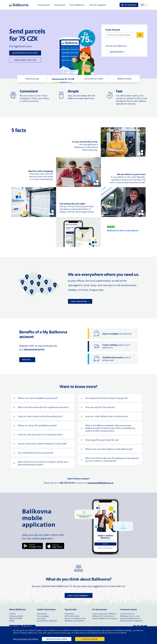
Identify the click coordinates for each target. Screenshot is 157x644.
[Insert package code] (121, 35)
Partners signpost (98, 5)
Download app (32, 79)
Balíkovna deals (124, 79)
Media (12, 621)
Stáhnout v (56, 545)
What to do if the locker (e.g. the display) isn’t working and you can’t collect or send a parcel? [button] (112, 459)
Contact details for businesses (105, 618)
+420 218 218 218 (127, 614)
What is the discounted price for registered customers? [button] (43, 407)
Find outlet (41, 618)
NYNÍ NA (32, 545)
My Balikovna (130, 5)
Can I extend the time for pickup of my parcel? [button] (106, 398)
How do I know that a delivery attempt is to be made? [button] (42, 444)
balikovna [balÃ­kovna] (23, 5)
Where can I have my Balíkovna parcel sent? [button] (38, 398)
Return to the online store (75, 618)
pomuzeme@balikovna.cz (101, 483)
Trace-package (43, 616)
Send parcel (60, 5)
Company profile (16, 616)
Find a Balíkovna (77, 5)
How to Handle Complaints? (131, 621)
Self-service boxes (72, 616)
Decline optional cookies (57, 639)
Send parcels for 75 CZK (63, 79)
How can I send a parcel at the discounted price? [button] (40, 416)
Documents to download (47, 621)
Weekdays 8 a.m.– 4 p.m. (130, 616)
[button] (80, 301)
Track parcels (44, 5)
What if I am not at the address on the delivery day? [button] (109, 449)
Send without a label (94, 79)
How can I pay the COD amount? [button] (100, 407)
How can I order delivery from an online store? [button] (107, 416)
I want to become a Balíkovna (104, 614)
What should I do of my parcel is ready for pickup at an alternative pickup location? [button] (43, 463)
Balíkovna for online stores (103, 616)
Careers (12, 614)
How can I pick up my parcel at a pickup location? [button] (40, 435)
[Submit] (140, 35)
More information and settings (26, 639)
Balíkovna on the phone (74, 621)
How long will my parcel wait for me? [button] (102, 440)
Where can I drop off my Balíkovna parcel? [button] (37, 425)
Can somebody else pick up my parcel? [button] (36, 453)
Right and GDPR (16, 618)
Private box (69, 614)
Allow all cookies (90, 639)
